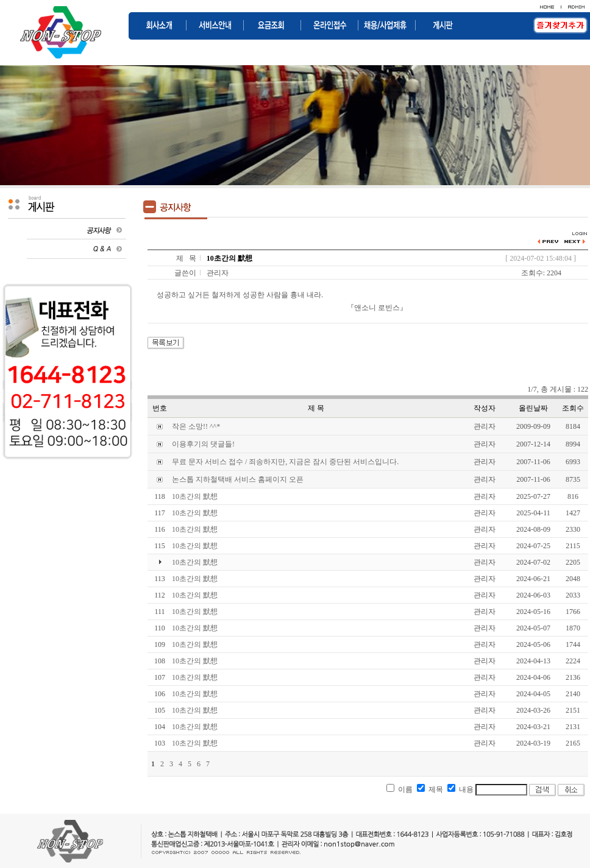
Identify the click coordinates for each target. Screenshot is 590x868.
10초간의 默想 (195, 496)
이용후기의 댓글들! (203, 444)
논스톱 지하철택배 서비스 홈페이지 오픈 (238, 479)
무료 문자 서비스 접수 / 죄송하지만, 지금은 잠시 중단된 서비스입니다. (285, 462)
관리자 (218, 273)
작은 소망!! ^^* (196, 426)
